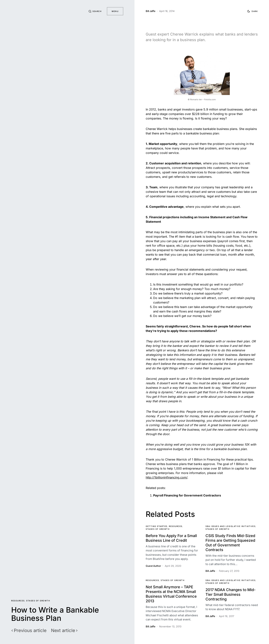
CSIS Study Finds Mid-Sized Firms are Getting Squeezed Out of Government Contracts (230, 543)
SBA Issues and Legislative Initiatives (230, 526)
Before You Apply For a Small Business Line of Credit (171, 538)
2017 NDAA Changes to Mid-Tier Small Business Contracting (231, 594)
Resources (18, 601)
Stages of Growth (38, 601)
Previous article (30, 631)
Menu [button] (115, 11)
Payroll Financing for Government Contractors (187, 495)
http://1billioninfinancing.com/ (167, 477)
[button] (95, 11)
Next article (63, 631)
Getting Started (157, 526)
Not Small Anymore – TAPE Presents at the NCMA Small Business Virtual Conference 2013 (171, 594)
